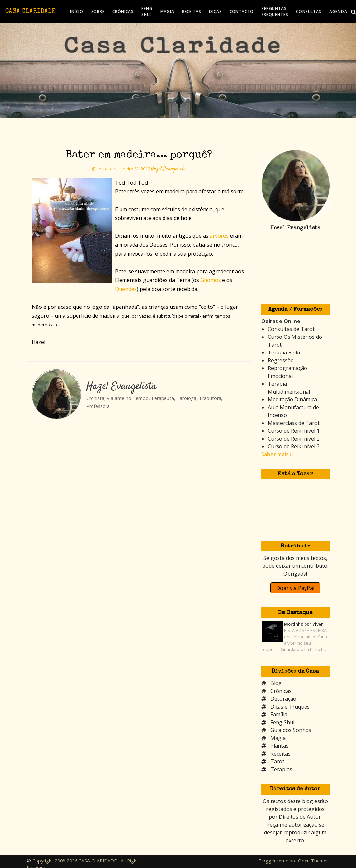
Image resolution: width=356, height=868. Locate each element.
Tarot (277, 761)
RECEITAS (192, 12)
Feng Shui (282, 722)
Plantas (279, 746)
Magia (278, 738)
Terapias (281, 769)
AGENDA (338, 12)
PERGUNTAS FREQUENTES (275, 12)
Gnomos (211, 280)
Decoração (283, 699)
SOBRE (98, 12)
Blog (276, 683)
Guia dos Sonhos (291, 730)
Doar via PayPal (295, 588)
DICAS (215, 12)
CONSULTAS (309, 12)
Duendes (126, 289)
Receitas (280, 754)
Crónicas (281, 691)
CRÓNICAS (123, 12)
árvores (219, 236)
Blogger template (278, 861)
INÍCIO (77, 12)
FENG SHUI (147, 12)
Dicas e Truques (290, 707)
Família (279, 714)
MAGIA (167, 12)
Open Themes (313, 861)
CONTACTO (242, 12)
